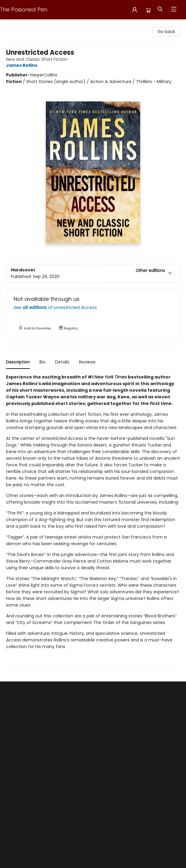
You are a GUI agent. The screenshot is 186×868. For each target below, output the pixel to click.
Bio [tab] (43, 362)
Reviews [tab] (87, 362)
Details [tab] (62, 362)
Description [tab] (18, 362)
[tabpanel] (93, 521)
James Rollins (23, 65)
